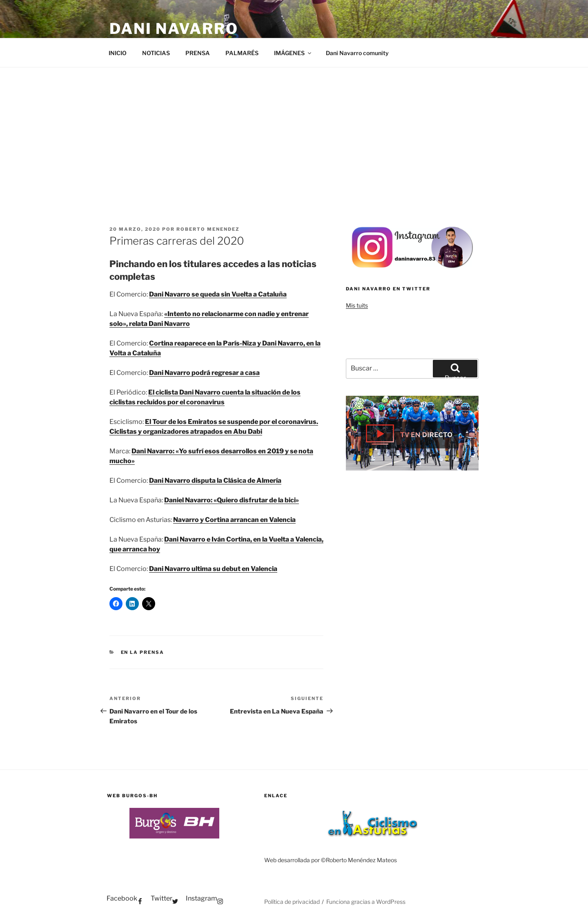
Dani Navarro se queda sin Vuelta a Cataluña (218, 294)
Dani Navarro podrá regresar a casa (204, 373)
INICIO (118, 53)
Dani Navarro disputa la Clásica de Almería (215, 481)
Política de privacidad (292, 902)
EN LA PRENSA (143, 652)
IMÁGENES (293, 53)
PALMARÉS (242, 53)
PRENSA (198, 53)
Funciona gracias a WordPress (366, 902)
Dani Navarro (174, 29)
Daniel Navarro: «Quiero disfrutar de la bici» (232, 500)
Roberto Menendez (208, 229)
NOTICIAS (156, 53)
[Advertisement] (294, 129)
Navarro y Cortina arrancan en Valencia (234, 520)
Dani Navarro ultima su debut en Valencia (213, 569)
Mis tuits (357, 305)
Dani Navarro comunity (357, 53)
